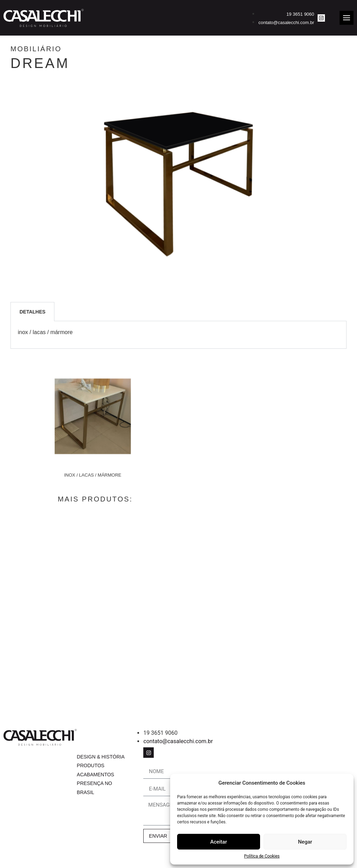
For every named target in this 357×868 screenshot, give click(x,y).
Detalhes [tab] (32, 312)
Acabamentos (95, 775)
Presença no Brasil (94, 788)
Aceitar (219, 842)
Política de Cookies (262, 856)
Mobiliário (61, 49)
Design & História (101, 757)
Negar (305, 842)
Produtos (90, 766)
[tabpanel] (178, 335)
